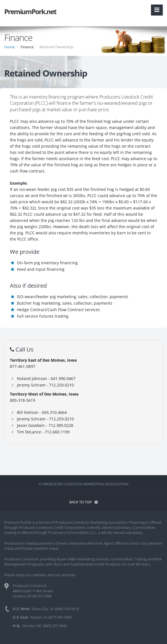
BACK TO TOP (83, 502)
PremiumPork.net (30, 11)
